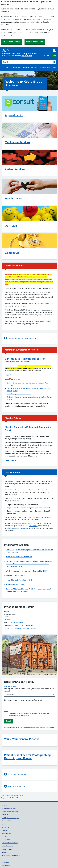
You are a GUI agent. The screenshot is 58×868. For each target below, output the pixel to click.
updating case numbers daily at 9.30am (27, 404)
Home (8, 67)
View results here (10, 686)
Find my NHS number (8, 821)
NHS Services (6, 840)
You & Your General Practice (22, 739)
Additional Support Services (10, 812)
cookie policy (6, 35)
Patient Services (15, 169)
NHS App (4, 837)
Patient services (45, 67)
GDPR (4, 824)
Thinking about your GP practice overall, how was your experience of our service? (29, 690)
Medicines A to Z (7, 833)
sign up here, (33, 526)
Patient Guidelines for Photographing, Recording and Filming (28, 757)
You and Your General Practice (11, 855)
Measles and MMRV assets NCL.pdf (19, 557)
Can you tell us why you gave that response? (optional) (23, 700)
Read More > (10, 375)
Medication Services (30, 67)
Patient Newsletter (7, 846)
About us (4, 805)
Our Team (11, 226)
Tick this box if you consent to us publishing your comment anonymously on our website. (29, 715)
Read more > (10, 460)
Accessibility (5, 863)
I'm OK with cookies (12, 42)
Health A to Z (6, 830)
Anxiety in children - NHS (15, 575)
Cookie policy (6, 866)
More (55, 67)
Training (4, 852)
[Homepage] (21, 52)
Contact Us (12, 253)
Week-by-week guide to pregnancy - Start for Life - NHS (26, 571)
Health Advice (14, 199)
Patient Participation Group (10, 843)
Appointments (17, 67)
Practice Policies (7, 849)
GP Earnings (5, 827)
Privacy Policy (36, 727)
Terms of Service (46, 727)
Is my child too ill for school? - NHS (19, 580)
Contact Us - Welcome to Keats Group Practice (20, 629)
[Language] (55, 51)
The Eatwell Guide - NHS (15, 584)
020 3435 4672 (27, 56)
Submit (8, 721)
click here (43, 523)
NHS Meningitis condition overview (19, 394)
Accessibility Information (9, 808)
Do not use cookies (35, 42)
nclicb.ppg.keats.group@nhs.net (18, 528)
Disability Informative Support (10, 818)
